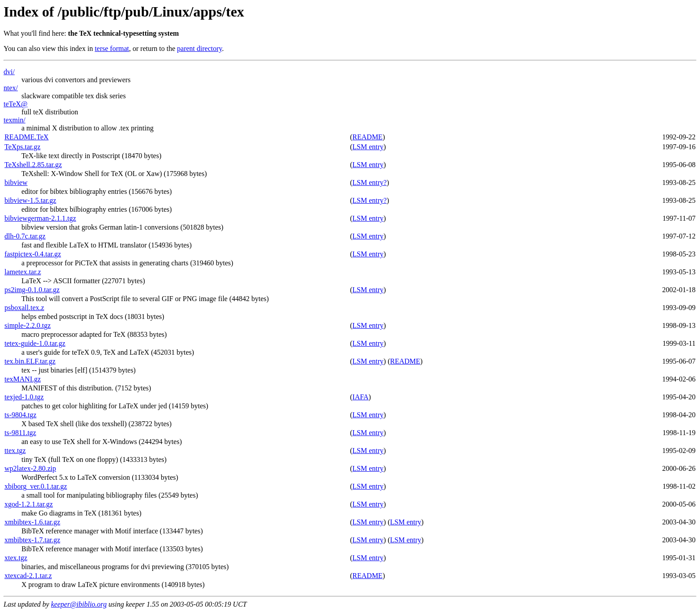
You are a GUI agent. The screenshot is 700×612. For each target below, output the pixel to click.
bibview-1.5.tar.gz (30, 200)
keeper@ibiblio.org (79, 604)
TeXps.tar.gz (23, 147)
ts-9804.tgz (21, 415)
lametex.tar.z (23, 272)
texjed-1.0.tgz (24, 397)
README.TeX (27, 137)
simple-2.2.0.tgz (28, 325)
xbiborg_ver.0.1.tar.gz (36, 486)
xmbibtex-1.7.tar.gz (32, 540)
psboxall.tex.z (24, 308)
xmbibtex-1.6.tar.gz (32, 522)
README (367, 137)
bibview (16, 182)
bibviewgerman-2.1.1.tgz (40, 218)
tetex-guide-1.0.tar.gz (35, 343)
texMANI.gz (23, 379)
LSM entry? (369, 182)
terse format (112, 48)
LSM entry (368, 147)
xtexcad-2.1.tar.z (28, 576)
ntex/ (11, 88)
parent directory (200, 48)
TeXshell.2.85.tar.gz (33, 165)
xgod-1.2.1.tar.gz (29, 504)
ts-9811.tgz (20, 433)
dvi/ (9, 72)
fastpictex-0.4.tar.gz (33, 254)
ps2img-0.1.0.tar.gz (32, 290)
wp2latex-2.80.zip (30, 468)
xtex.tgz (16, 558)
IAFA (360, 397)
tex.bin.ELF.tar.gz (30, 361)
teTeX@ (16, 104)
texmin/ (15, 120)
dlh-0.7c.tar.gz (25, 236)
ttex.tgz (15, 451)
